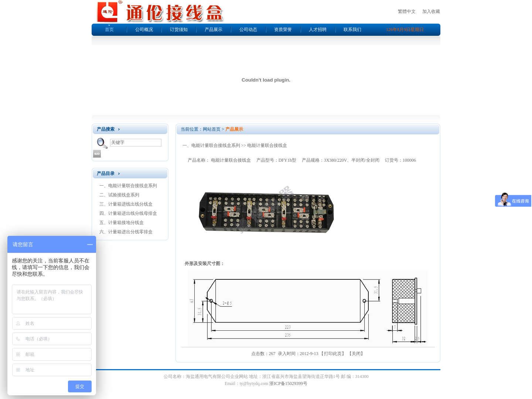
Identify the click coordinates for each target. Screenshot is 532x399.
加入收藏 (431, 11)
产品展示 (214, 30)
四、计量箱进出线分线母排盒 (128, 213)
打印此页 (333, 354)
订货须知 (179, 30)
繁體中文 (407, 11)
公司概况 (144, 30)
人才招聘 (318, 30)
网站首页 (212, 129)
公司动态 (248, 30)
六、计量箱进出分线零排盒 (126, 232)
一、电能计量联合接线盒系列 (128, 186)
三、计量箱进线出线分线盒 (126, 204)
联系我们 (352, 30)
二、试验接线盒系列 (119, 195)
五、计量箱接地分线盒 (122, 223)
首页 (109, 30)
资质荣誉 (283, 30)
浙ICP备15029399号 (288, 383)
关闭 (356, 354)
